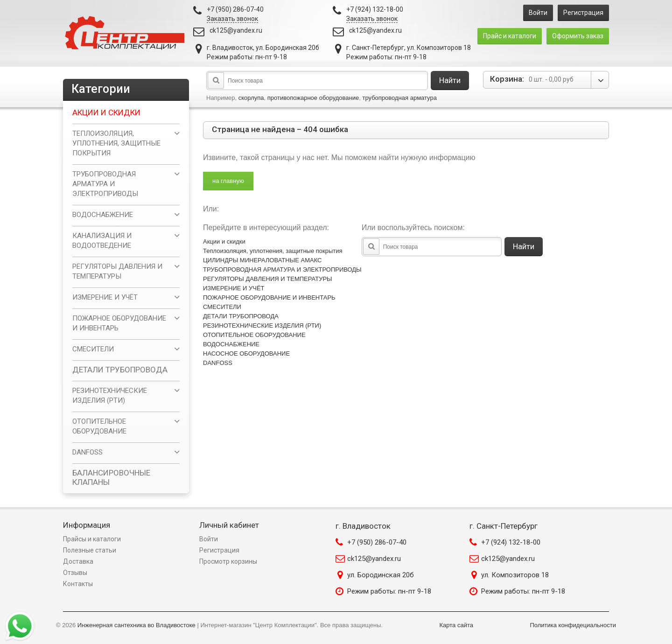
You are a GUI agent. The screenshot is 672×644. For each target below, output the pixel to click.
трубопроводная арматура (399, 98)
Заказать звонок (232, 19)
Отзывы (75, 573)
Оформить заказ (578, 36)
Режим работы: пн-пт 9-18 (389, 591)
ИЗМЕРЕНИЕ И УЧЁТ (234, 288)
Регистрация (583, 13)
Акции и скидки (224, 241)
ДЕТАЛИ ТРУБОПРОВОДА (241, 316)
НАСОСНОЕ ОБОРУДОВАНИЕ (246, 353)
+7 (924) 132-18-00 (511, 542)
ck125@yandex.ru (236, 30)
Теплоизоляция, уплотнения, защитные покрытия (273, 251)
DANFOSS (218, 363)
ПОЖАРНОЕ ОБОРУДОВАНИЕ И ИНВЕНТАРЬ (269, 297)
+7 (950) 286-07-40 (377, 542)
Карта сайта (456, 625)
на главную (228, 181)
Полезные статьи (90, 550)
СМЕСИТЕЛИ (222, 307)
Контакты (78, 584)
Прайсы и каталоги (92, 539)
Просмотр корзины (228, 561)
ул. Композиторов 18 (515, 575)
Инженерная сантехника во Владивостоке (136, 625)
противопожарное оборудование (313, 98)
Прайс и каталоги (510, 36)
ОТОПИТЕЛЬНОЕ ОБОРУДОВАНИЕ (254, 335)
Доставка (78, 561)
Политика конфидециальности (573, 625)
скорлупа (251, 98)
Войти (538, 13)
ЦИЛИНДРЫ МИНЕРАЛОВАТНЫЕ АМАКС (262, 260)
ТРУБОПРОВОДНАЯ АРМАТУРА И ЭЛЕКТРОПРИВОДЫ (282, 269)
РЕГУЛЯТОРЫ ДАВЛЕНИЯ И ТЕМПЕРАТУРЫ (268, 279)
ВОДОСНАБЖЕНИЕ (231, 344)
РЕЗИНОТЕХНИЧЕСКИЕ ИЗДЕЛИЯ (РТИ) (262, 325)
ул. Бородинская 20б (381, 575)
